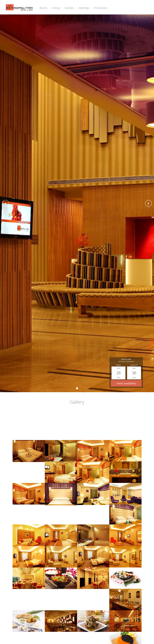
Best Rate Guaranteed (126, 362)
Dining (56, 8)
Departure (134, 365)
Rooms (43, 8)
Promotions (101, 8)
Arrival (119, 365)
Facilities (69, 8)
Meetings (84, 8)
